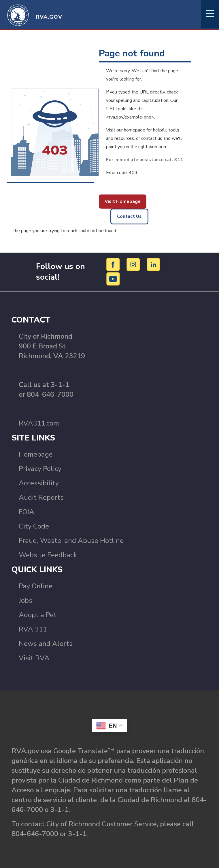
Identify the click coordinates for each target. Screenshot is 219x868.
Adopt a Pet (38, 615)
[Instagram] (134, 264)
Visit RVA (34, 658)
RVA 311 (33, 629)
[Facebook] (114, 264)
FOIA (27, 512)
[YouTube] (113, 279)
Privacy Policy (40, 469)
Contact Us (129, 216)
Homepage (36, 454)
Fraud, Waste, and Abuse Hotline (71, 541)
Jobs (26, 600)
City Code (34, 526)
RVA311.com (39, 423)
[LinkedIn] (154, 264)
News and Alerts (46, 644)
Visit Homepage (123, 201)
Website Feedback (48, 555)
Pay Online (36, 586)
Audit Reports (41, 497)
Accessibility (39, 483)
